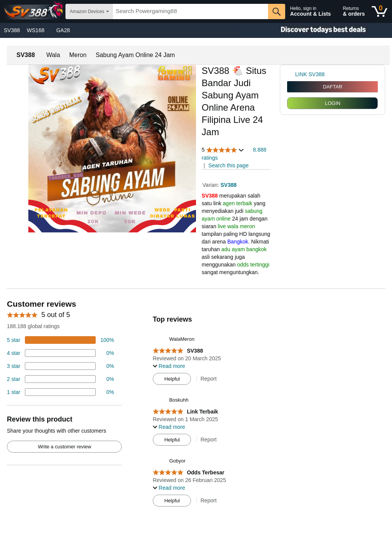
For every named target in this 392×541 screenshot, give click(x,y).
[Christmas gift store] (315, 30)
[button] (223, 150)
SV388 (12, 30)
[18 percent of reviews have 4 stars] (60, 353)
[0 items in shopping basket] (380, 11)
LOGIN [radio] (333, 103)
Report (209, 379)
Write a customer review (65, 447)
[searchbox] (190, 11)
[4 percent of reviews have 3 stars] (60, 366)
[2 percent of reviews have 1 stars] (60, 392)
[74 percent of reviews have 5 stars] (60, 340)
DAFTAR (332, 87)
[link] (291, 74)
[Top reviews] (196, 405)
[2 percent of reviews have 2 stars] (60, 379)
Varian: (212, 185)
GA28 (63, 30)
